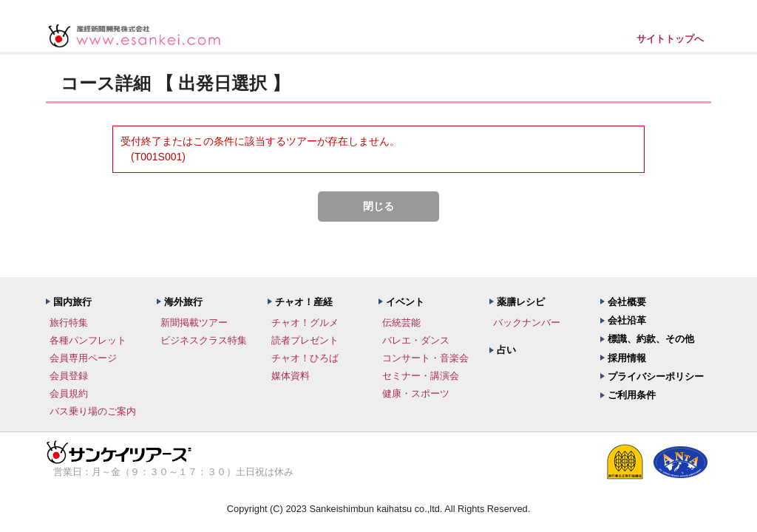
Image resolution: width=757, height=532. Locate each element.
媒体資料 (291, 376)
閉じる (378, 206)
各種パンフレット (88, 340)
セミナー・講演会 (421, 376)
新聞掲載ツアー (194, 323)
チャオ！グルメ (305, 323)
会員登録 (69, 376)
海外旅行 (183, 302)
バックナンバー (527, 323)
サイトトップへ (670, 39)
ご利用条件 (632, 395)
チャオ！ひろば (305, 358)
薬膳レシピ (521, 302)
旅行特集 (69, 323)
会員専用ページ (83, 358)
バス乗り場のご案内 (93, 411)
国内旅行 (72, 302)
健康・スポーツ (416, 393)
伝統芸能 (401, 323)
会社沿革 (627, 320)
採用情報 (627, 358)
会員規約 (69, 393)
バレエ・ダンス (416, 340)
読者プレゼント (305, 340)
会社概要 (627, 302)
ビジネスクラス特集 (204, 340)
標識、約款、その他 (651, 339)
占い (506, 350)
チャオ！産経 (304, 302)
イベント (405, 302)
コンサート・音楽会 (425, 358)
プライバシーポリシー (656, 376)
